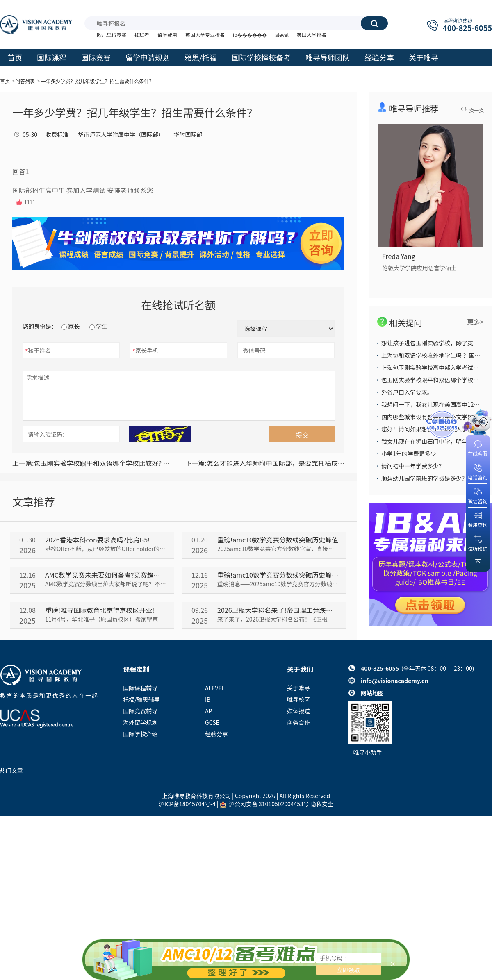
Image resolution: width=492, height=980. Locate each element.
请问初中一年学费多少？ (413, 466)
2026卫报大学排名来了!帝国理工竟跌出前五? (278, 610)
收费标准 (57, 134)
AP (208, 711)
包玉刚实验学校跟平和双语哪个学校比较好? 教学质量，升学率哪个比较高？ (92, 463)
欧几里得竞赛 (112, 35)
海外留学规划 (140, 722)
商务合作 (298, 722)
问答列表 (25, 81)
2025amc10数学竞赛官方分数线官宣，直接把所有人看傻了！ (278, 549)
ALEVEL (215, 688)
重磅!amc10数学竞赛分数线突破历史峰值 (278, 540)
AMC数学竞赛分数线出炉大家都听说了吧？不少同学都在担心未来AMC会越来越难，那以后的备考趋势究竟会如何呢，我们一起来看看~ (106, 584)
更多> (475, 322)
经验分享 (216, 734)
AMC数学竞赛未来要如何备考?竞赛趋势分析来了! (106, 575)
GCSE (212, 722)
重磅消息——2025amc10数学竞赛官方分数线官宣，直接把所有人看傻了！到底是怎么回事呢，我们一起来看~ (278, 584)
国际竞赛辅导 (140, 711)
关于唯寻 (298, 688)
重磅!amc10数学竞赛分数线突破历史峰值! (278, 575)
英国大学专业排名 (205, 35)
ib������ (250, 35)
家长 (71, 326)
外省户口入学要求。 (407, 392)
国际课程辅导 (140, 688)
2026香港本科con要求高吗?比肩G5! (97, 540)
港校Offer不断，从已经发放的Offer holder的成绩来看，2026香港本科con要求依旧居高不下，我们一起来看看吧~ (106, 549)
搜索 (374, 23)
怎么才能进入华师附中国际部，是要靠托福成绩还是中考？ (265, 463)
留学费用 (167, 35)
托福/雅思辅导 (141, 699)
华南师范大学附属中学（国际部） (121, 134)
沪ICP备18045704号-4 (187, 804)
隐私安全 (322, 804)
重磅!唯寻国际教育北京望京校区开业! (100, 610)
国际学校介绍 (140, 734)
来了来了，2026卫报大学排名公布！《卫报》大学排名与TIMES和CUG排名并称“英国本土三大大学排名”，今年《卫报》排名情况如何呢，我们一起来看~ (278, 619)
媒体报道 (298, 711)
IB (208, 699)
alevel (282, 35)
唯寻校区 (298, 699)
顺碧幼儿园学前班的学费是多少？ (424, 478)
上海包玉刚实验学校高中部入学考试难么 (433, 367)
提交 (302, 435)
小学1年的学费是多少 (409, 454)
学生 (98, 326)
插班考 (142, 35)
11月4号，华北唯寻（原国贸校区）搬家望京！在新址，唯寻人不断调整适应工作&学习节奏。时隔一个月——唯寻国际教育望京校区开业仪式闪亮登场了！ (106, 619)
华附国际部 (188, 134)
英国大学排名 (312, 35)
